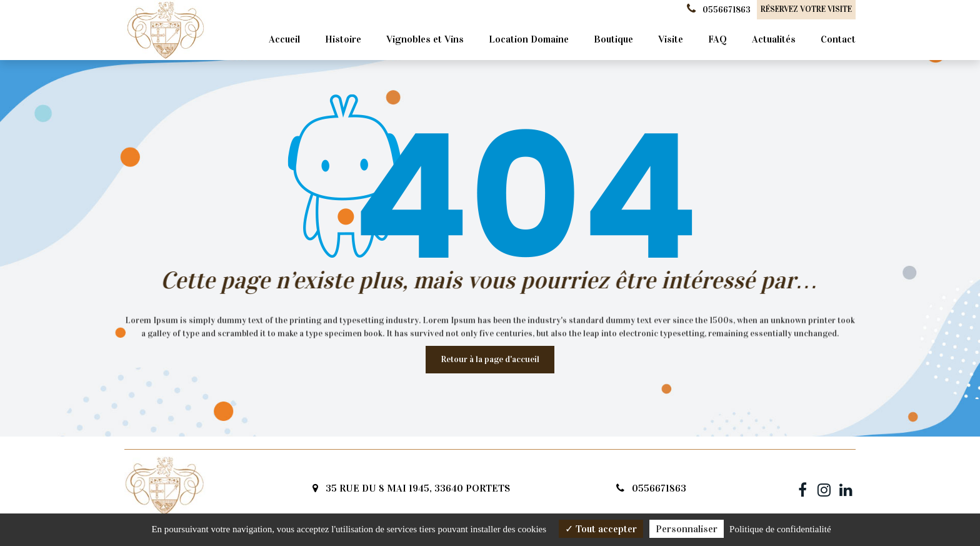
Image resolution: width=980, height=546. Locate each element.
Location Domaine (529, 39)
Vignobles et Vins (425, 39)
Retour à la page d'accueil (490, 359)
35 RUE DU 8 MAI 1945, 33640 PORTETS (411, 488)
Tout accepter (601, 529)
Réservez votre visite (806, 9)
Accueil (284, 39)
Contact (838, 39)
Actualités (774, 39)
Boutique (613, 39)
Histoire (343, 39)
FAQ (717, 39)
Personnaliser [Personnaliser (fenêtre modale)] (687, 529)
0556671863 (651, 488)
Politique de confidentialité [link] (780, 529)
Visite (671, 39)
